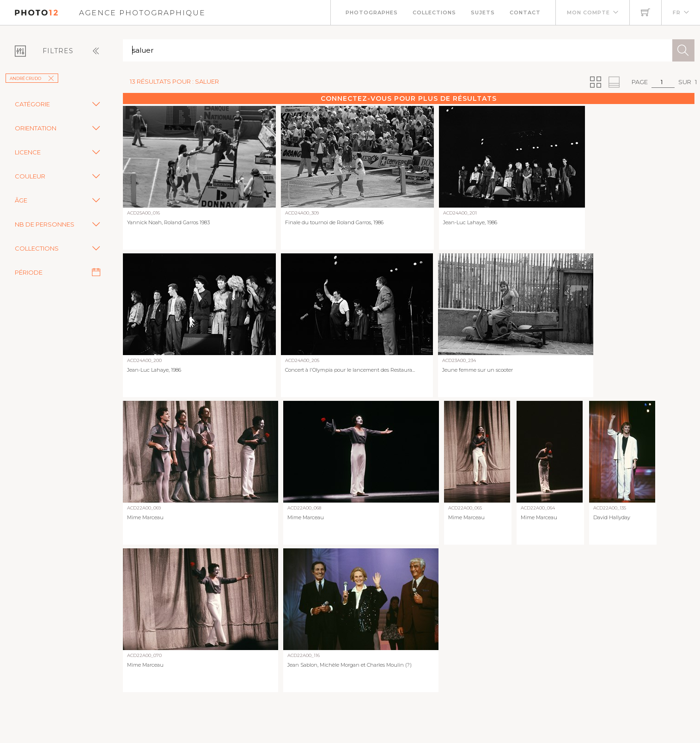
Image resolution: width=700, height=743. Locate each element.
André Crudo (32, 78)
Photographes (372, 12)
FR (677, 12)
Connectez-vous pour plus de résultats (409, 98)
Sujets (483, 12)
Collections (434, 12)
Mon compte (588, 12)
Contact (525, 12)
